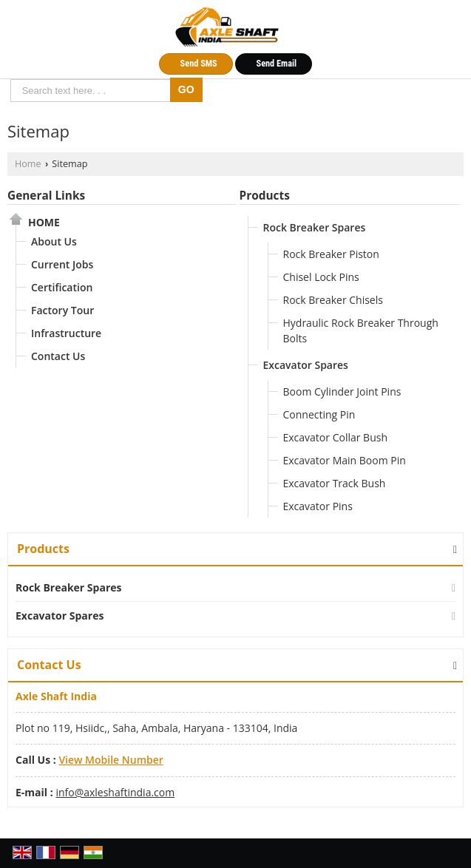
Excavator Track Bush (335, 483)
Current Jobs (62, 264)
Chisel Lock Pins (321, 277)
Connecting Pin (319, 414)
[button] (111, 760)
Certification (62, 287)
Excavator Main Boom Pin (345, 460)
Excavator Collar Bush (335, 437)
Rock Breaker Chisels (333, 300)
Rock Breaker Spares (315, 227)
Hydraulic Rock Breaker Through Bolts (361, 330)
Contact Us (58, 356)
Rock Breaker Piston (331, 254)
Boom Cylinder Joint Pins (342, 391)
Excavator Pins (318, 506)
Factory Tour (62, 310)
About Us (54, 241)
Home (28, 164)
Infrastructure (66, 333)
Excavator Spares (306, 365)
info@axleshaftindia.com (115, 792)
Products (265, 196)
